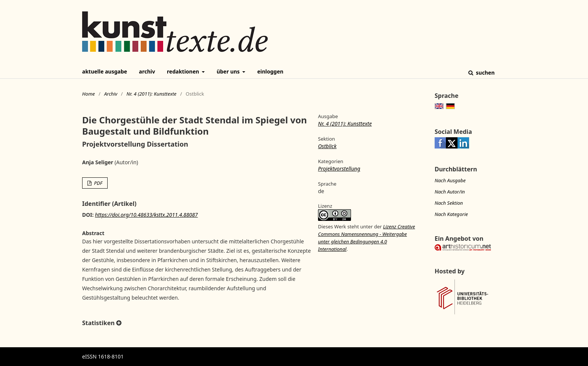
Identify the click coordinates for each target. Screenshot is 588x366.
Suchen (484, 73)
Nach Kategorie (451, 214)
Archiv (147, 71)
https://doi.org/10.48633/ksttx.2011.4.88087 (146, 215)
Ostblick (327, 146)
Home (88, 94)
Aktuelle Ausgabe (105, 71)
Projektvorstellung (339, 169)
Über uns (229, 71)
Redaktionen (184, 71)
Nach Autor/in (450, 192)
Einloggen (270, 71)
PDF (97, 183)
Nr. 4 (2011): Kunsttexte (151, 94)
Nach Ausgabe (450, 180)
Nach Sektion (449, 203)
